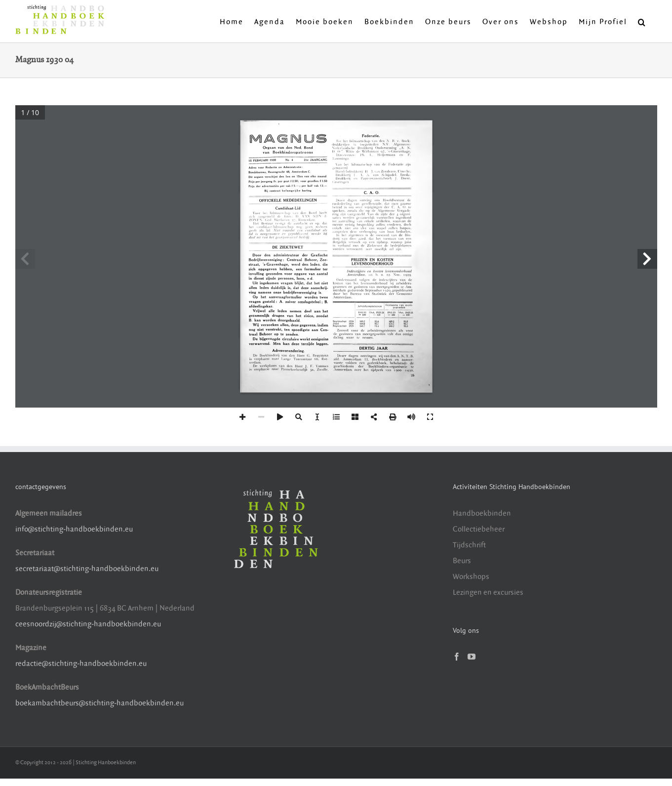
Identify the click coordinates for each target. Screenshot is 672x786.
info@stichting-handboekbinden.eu (74, 529)
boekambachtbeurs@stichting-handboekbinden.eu (99, 703)
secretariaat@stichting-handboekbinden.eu (87, 569)
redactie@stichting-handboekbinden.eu (81, 664)
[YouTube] (472, 657)
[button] (642, 21)
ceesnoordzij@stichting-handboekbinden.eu (88, 624)
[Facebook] (457, 657)
